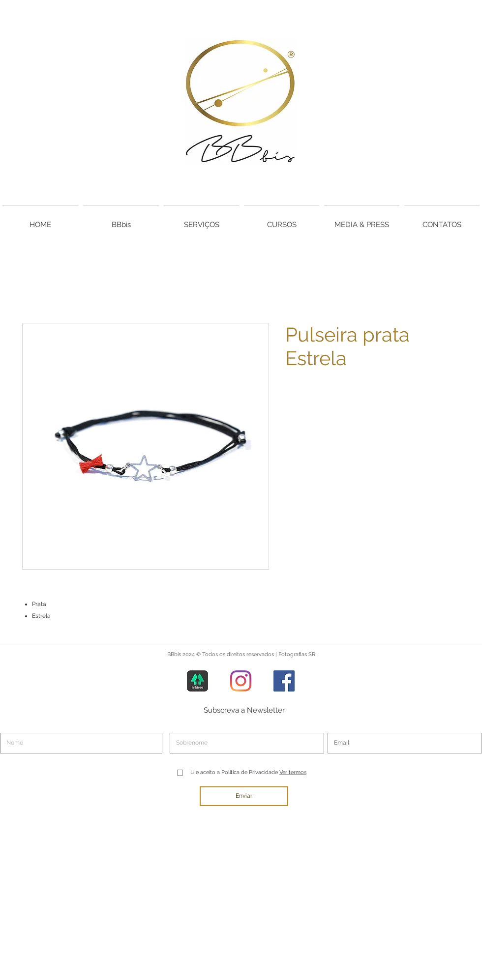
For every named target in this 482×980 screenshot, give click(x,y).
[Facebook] (284, 681)
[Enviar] (244, 796)
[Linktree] (197, 681)
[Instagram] (241, 681)
